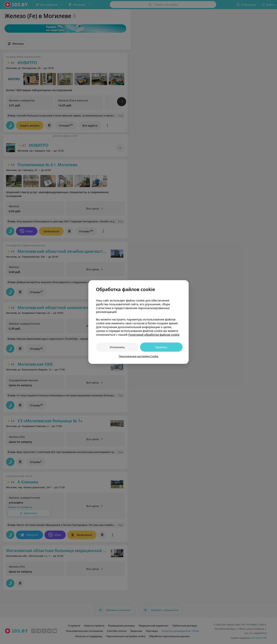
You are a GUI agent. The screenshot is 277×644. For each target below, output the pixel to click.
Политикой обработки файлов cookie (154, 335)
